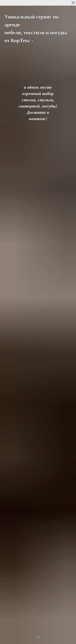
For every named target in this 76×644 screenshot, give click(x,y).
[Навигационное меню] (73, 3)
